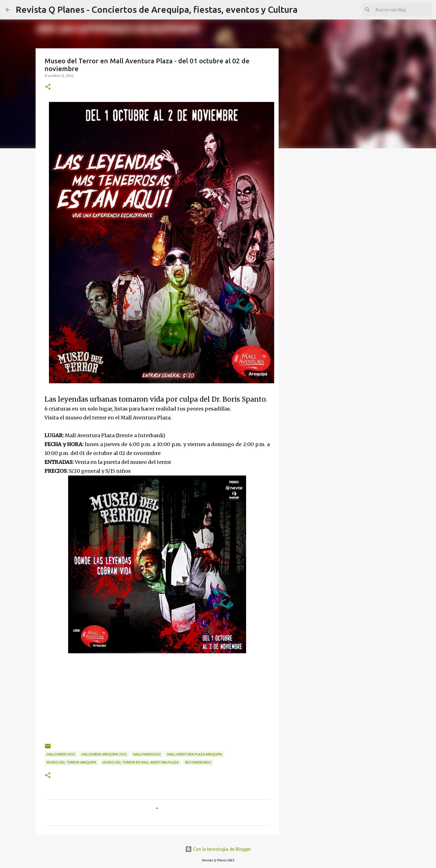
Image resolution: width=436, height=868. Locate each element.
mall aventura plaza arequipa (195, 754)
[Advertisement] (157, 695)
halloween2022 (147, 754)
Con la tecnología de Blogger (218, 849)
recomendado (198, 762)
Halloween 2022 (61, 754)
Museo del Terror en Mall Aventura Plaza (141, 762)
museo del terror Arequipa (71, 762)
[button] (48, 87)
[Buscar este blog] (402, 10)
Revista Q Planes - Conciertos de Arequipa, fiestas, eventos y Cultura (157, 9)
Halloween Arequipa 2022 (104, 754)
